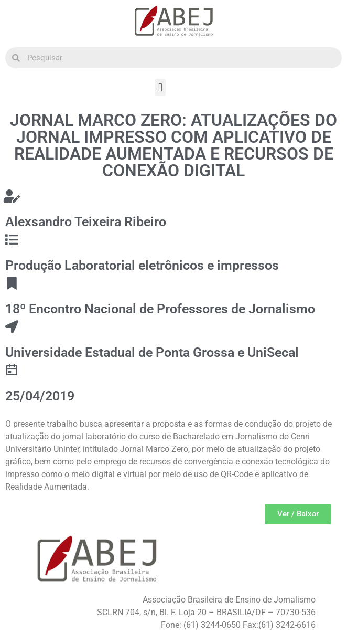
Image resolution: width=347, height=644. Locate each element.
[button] (160, 87)
